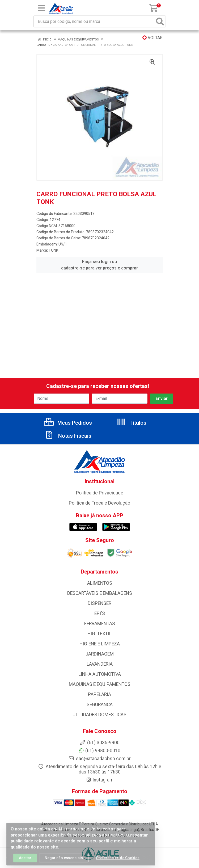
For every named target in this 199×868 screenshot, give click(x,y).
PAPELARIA (100, 694)
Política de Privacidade (100, 493)
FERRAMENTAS (100, 624)
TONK (53, 250)
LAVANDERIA (100, 664)
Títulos (131, 423)
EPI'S (100, 613)
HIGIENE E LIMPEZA (100, 644)
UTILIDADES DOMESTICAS (100, 715)
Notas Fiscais (68, 436)
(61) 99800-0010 (100, 751)
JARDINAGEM (100, 654)
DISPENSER (100, 603)
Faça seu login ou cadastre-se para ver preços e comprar (100, 265)
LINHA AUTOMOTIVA (100, 674)
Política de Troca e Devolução (100, 503)
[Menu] (41, 8)
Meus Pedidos (68, 423)
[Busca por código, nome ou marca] (94, 21)
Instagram (100, 780)
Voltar (153, 38)
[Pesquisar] (160, 21)
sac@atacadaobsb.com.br (100, 759)
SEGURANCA (100, 705)
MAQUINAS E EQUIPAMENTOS (100, 684)
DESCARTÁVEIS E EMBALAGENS (100, 593)
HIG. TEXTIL (100, 634)
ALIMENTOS (100, 583)
